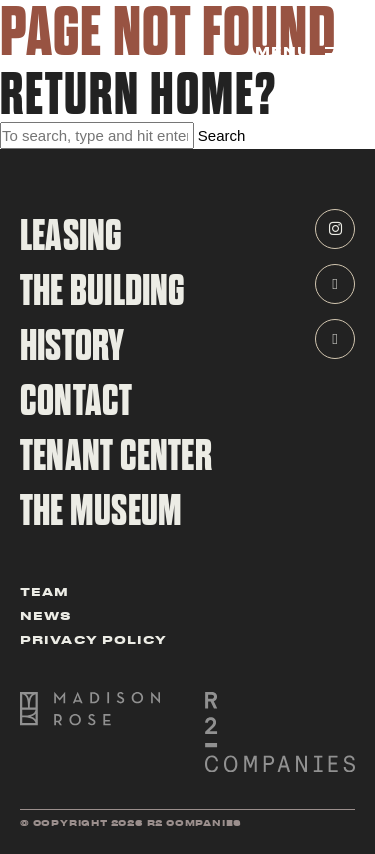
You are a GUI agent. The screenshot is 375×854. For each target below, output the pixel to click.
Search (222, 135)
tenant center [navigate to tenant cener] (116, 456)
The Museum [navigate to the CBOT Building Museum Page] (101, 511)
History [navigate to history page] (72, 346)
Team (44, 590)
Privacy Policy (93, 638)
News (46, 614)
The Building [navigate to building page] (103, 291)
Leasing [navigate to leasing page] (71, 236)
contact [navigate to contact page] (76, 401)
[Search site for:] (97, 135)
